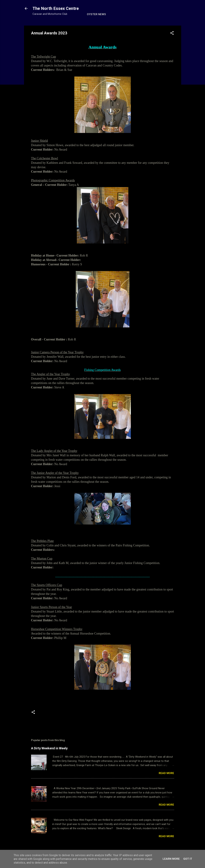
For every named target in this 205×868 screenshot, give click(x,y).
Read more (166, 773)
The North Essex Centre (56, 8)
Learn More (171, 859)
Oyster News (96, 14)
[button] (172, 34)
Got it (188, 859)
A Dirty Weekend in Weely (49, 748)
